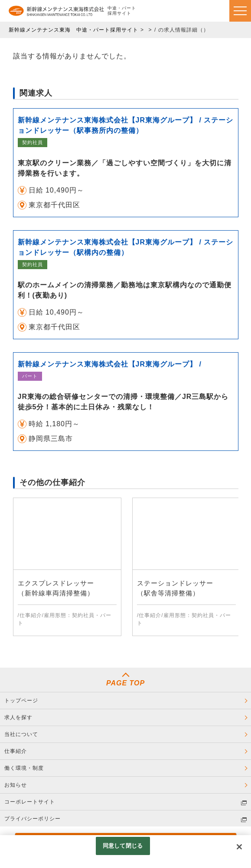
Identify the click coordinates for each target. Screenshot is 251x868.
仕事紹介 (16, 751)
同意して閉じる (123, 846)
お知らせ (16, 785)
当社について (21, 734)
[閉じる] (239, 847)
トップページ (21, 701)
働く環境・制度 (24, 768)
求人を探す (18, 717)
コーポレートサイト (30, 802)
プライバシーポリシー (33, 819)
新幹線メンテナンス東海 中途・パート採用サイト (73, 30)
